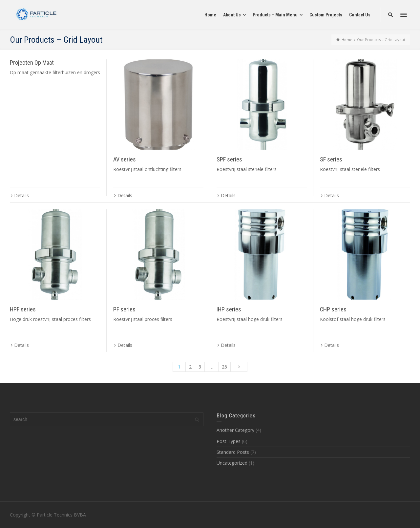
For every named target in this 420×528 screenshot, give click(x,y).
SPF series (229, 159)
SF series (331, 159)
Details (21, 195)
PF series (124, 309)
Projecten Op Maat (32, 63)
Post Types (229, 441)
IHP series (229, 309)
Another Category (235, 430)
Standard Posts (233, 452)
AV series (125, 159)
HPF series (23, 309)
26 (224, 367)
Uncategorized (232, 463)
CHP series (333, 309)
